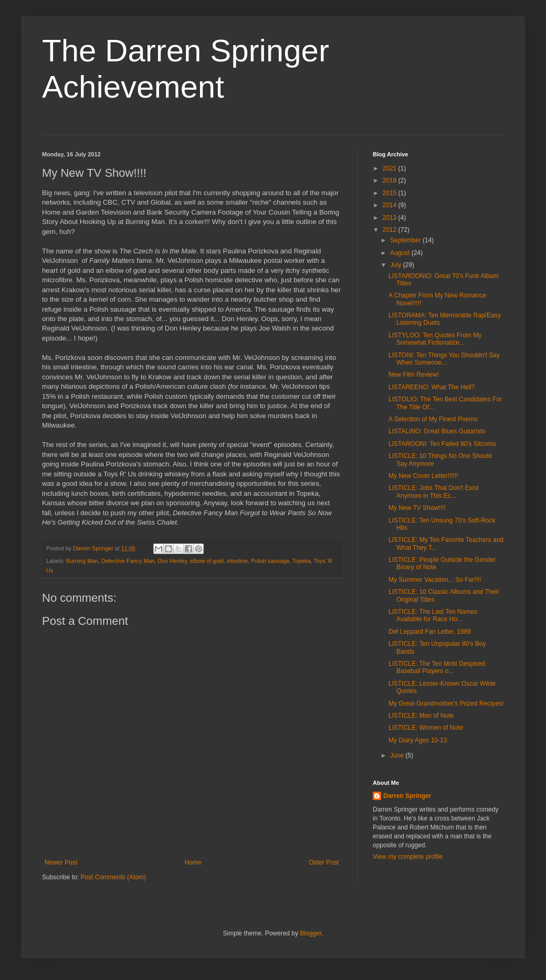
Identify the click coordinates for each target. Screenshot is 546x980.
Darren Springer (407, 796)
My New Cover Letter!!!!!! (423, 476)
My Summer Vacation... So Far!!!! (435, 580)
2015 (391, 193)
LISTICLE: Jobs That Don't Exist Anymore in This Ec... (433, 492)
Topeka (302, 561)
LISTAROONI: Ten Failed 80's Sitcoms (442, 444)
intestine (237, 561)
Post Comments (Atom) (113, 877)
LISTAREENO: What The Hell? (432, 387)
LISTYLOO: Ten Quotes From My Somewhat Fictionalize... (435, 339)
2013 (391, 218)
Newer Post (61, 862)
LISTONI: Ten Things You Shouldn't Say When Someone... (444, 359)
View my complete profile (408, 857)
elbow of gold (207, 561)
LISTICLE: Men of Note (421, 716)
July (397, 265)
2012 (391, 230)
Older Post (324, 862)
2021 (391, 168)
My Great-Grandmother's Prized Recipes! (446, 704)
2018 (391, 180)
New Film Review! (414, 375)
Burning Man (82, 561)
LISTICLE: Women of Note (426, 728)
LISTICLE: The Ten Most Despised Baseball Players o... (437, 667)
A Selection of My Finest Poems (433, 419)
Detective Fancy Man (128, 561)
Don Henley (172, 561)
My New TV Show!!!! (417, 508)
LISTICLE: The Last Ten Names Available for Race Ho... (433, 615)
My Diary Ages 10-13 (418, 740)
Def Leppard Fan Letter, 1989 (430, 632)
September (406, 240)
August (401, 253)
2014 (391, 205)
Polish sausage (270, 561)
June (398, 755)
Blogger (311, 933)
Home (193, 862)
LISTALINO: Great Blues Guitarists (437, 431)
